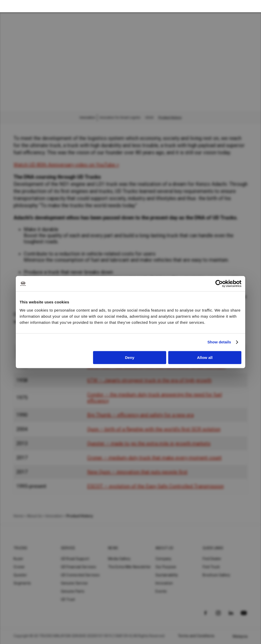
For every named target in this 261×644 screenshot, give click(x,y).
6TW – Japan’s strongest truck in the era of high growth (149, 380)
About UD (164, 548)
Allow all (205, 358)
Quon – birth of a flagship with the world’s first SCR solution (154, 429)
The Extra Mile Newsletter (129, 567)
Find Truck (211, 567)
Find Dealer (212, 559)
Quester (20, 575)
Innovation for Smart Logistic (120, 118)
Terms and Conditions (196, 636)
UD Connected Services (80, 575)
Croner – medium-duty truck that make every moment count (154, 458)
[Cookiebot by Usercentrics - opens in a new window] (219, 284)
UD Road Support (75, 559)
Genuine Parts (73, 591)
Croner (19, 567)
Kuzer (18, 559)
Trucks (21, 548)
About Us (34, 516)
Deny (130, 358)
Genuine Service (74, 583)
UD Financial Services (79, 567)
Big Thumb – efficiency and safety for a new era (140, 415)
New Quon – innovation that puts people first (137, 472)
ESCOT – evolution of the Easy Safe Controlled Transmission (155, 486)
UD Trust (68, 599)
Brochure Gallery (216, 575)
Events (161, 591)
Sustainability (167, 575)
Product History (170, 118)
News (113, 548)
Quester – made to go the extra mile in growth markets (149, 443)
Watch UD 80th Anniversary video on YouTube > (66, 165)
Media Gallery (119, 559)
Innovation (164, 583)
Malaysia (240, 636)
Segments (22, 583)
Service (68, 548)
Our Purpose (166, 567)
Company (164, 559)
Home (18, 516)
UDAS (149, 118)
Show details (219, 342)
